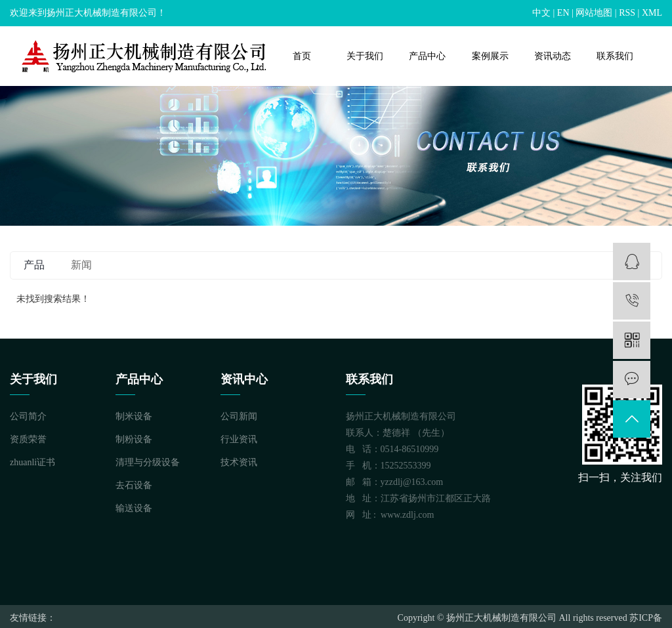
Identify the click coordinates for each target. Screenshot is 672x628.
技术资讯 (239, 462)
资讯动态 (553, 56)
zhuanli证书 (32, 462)
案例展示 (490, 56)
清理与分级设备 (148, 462)
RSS (627, 13)
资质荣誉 (28, 439)
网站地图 (594, 13)
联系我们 (615, 56)
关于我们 (365, 56)
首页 (302, 56)
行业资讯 (239, 439)
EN (563, 13)
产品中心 (427, 56)
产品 (34, 265)
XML (652, 13)
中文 (541, 13)
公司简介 (28, 416)
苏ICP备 (646, 618)
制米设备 (134, 416)
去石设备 (134, 485)
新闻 (81, 265)
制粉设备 (134, 439)
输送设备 (134, 508)
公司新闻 (239, 416)
